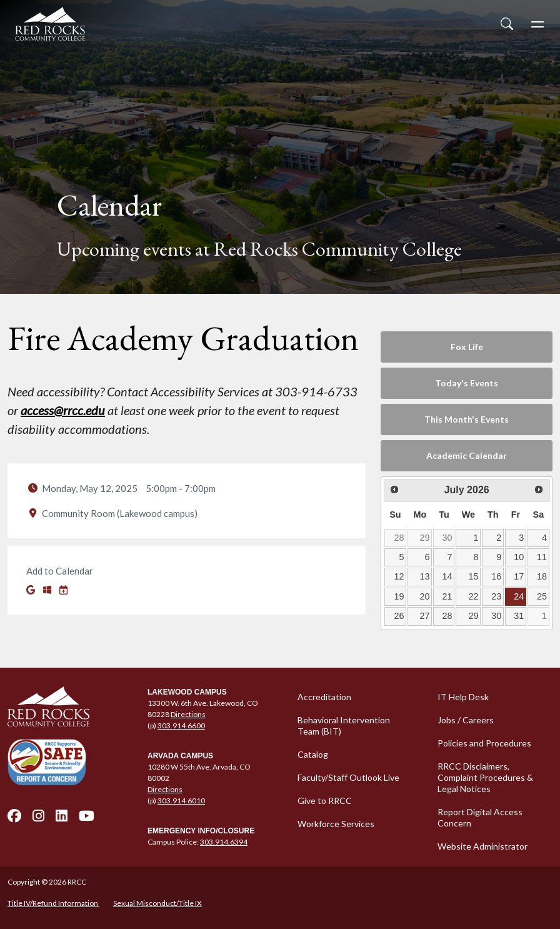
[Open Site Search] (507, 24)
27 (425, 616)
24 (519, 596)
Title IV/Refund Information (53, 903)
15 (473, 576)
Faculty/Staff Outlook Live (348, 777)
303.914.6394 (224, 842)
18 (542, 576)
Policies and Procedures (484, 743)
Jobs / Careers (466, 720)
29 (425, 538)
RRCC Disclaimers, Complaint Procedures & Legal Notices (485, 777)
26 (399, 616)
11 (542, 557)
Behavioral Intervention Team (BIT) (344, 726)
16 (496, 576)
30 (447, 538)
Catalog (313, 754)
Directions (188, 714)
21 (447, 596)
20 (425, 596)
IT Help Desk (463, 697)
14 (447, 576)
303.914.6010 (181, 801)
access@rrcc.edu (63, 410)
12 (399, 576)
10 (519, 557)
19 (399, 596)
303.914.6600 (181, 726)
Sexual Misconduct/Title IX (157, 903)
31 (519, 616)
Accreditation (324, 697)
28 (399, 538)
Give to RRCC (325, 801)
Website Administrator (482, 846)
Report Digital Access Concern (480, 817)
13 (425, 576)
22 (473, 596)
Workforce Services (336, 824)
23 (496, 596)
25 (542, 596)
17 (519, 576)
